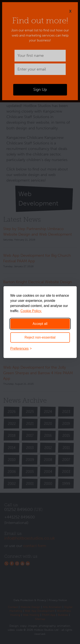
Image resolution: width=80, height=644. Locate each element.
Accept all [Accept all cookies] (40, 324)
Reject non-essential (40, 337)
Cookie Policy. (31, 311)
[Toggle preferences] (40, 349)
